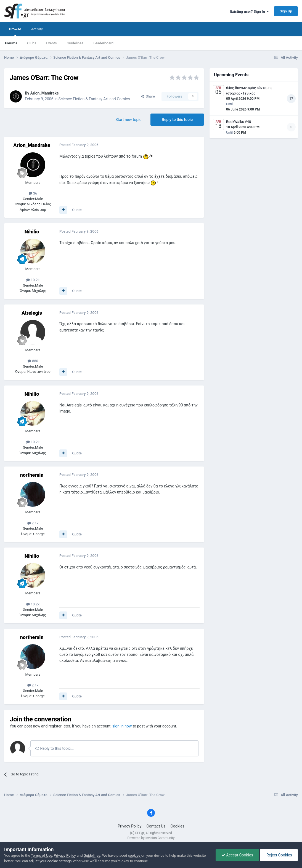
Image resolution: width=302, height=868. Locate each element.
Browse (15, 32)
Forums (11, 43)
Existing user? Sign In (250, 11)
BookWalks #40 (239, 122)
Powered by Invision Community (151, 838)
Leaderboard (103, 43)
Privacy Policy (129, 826)
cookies (134, 855)
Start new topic (128, 120)
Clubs (32, 43)
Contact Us (156, 826)
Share (148, 96)
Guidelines (75, 43)
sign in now (122, 726)
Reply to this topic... (55, 748)
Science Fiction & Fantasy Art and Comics (94, 99)
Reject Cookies (279, 855)
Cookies (178, 826)
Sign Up (286, 11)
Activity (37, 29)
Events (51, 43)
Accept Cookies (237, 855)
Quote (77, 210)
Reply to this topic (177, 120)
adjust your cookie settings (50, 861)
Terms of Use (42, 855)
